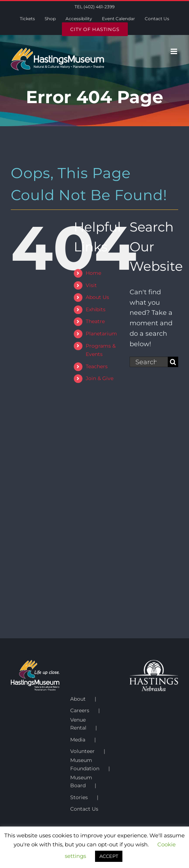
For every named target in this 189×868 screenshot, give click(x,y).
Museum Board (81, 781)
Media (78, 740)
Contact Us (84, 809)
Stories (79, 797)
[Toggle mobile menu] (174, 51)
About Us (97, 297)
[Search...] (149, 362)
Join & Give (100, 378)
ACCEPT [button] (109, 856)
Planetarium (101, 334)
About (78, 699)
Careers (80, 710)
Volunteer (82, 751)
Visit (91, 285)
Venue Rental (78, 724)
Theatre (95, 321)
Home (93, 273)
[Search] (173, 362)
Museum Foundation (85, 764)
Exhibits (96, 309)
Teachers (97, 366)
